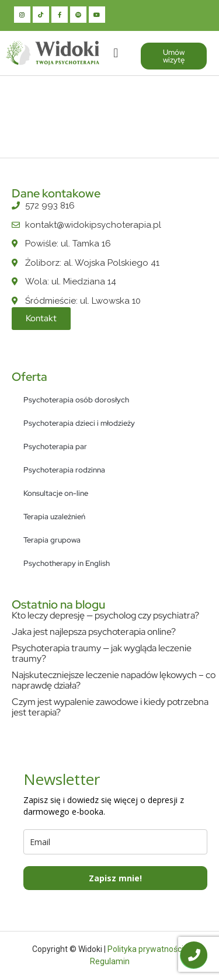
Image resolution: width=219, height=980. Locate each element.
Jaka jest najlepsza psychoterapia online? (94, 632)
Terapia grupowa (52, 540)
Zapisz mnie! (115, 878)
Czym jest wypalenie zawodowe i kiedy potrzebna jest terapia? (110, 707)
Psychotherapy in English (67, 563)
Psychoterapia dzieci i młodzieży (79, 423)
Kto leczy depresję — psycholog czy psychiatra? (105, 615)
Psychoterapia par (55, 446)
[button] (116, 53)
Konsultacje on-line (56, 493)
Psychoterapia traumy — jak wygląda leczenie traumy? (102, 653)
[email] (115, 842)
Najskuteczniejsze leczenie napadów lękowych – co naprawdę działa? (114, 680)
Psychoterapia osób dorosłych (76, 400)
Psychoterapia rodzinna (64, 470)
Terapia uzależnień (54, 517)
